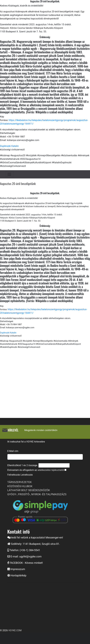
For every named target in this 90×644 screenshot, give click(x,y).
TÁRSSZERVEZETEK (20, 482)
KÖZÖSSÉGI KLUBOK (20, 486)
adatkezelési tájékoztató (50, 470)
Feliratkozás (14, 475)
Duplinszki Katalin (9, 146)
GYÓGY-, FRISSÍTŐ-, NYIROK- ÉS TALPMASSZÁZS (37, 494)
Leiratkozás (27, 475)
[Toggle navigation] (9, 174)
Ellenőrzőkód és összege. (23, 465)
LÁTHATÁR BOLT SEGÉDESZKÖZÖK (29, 490)
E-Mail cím (13, 451)
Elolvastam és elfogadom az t (36, 470)
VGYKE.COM (15, 630)
